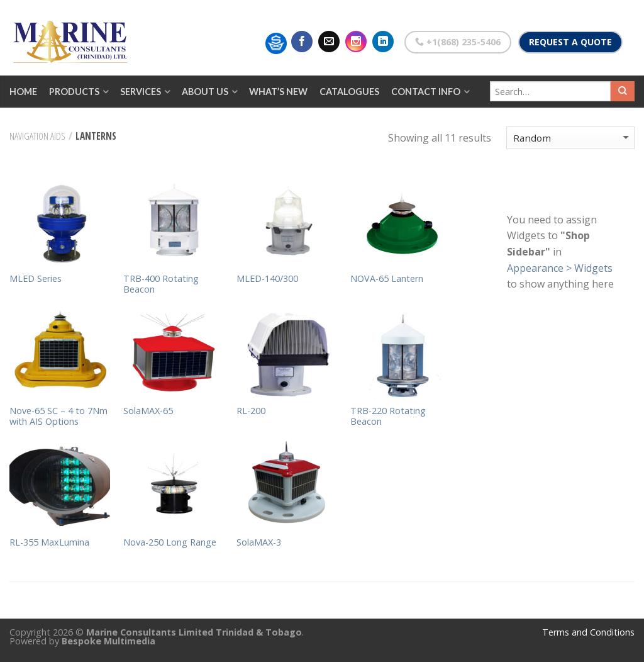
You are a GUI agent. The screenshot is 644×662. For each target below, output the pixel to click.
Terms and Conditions (588, 632)
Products (74, 92)
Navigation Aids (37, 136)
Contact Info (426, 92)
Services (141, 92)
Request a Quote (570, 42)
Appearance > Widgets (560, 268)
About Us (205, 92)
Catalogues (349, 92)
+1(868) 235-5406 (458, 42)
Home (23, 92)
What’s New (278, 92)
